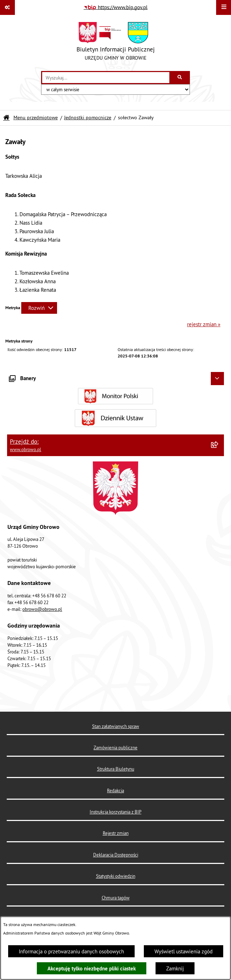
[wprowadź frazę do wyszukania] (106, 78)
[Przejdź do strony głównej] (116, 43)
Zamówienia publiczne (115, 748)
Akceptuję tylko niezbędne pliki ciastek (92, 968)
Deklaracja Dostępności (116, 855)
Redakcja (115, 790)
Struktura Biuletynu (116, 769)
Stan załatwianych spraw (116, 726)
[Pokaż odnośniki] (7, 7)
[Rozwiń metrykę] (39, 308)
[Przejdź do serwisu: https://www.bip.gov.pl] (115, 7)
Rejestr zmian (116, 833)
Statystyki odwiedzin (116, 876)
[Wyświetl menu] (224, 7)
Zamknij (175, 968)
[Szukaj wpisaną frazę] (180, 78)
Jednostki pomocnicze (88, 118)
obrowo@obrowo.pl (42, 609)
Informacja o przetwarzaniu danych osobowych (71, 951)
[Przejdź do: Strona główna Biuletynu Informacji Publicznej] (6, 118)
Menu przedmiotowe (36, 118)
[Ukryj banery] (218, 379)
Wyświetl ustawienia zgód (184, 951)
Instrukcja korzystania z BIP (115, 812)
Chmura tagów (116, 898)
